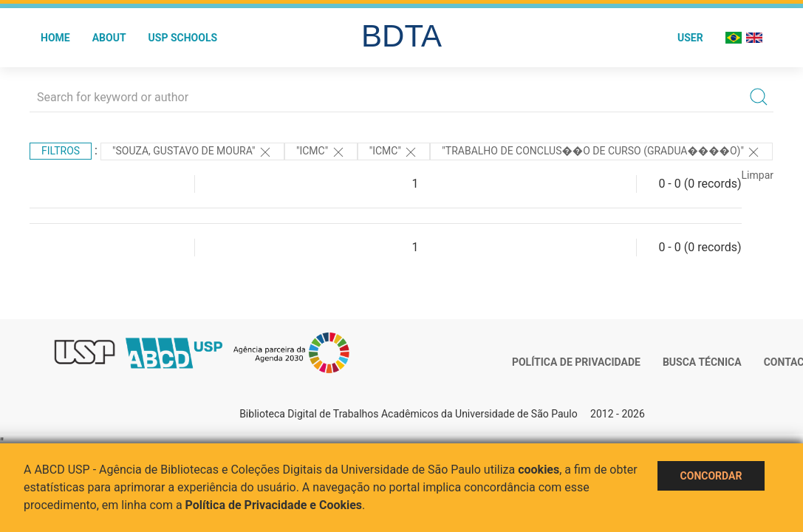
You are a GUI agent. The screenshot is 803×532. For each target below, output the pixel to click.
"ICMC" (321, 152)
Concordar (711, 476)
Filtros (61, 151)
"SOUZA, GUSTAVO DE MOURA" (192, 152)
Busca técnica (702, 362)
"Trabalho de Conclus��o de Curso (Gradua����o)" (601, 152)
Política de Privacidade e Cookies (274, 505)
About (109, 38)
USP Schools (183, 38)
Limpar (758, 175)
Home (55, 38)
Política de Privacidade (576, 362)
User (690, 38)
